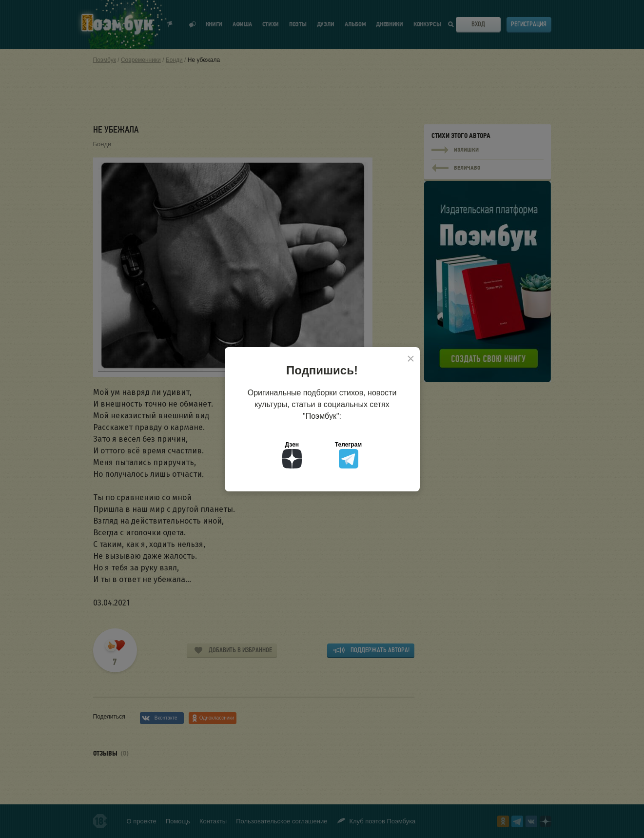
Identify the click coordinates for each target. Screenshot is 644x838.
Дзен (292, 455)
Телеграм (348, 455)
